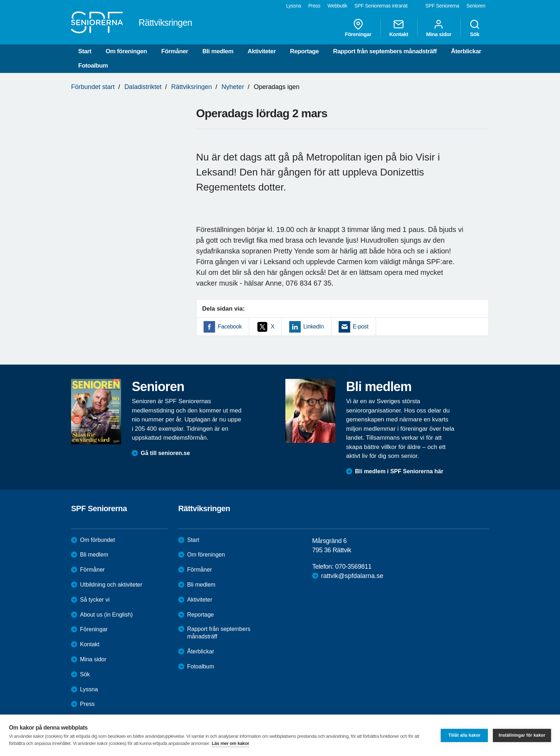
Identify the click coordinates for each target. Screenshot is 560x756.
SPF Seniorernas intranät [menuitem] (381, 6)
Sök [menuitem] (475, 28)
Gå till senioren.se (165, 453)
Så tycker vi (95, 600)
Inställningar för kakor (522, 735)
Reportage (304, 51)
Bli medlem (218, 51)
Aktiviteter (262, 51)
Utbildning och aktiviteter (111, 585)
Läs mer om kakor (231, 743)
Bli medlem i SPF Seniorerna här (399, 471)
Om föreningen (126, 51)
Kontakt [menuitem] (399, 28)
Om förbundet (97, 540)
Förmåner (174, 51)
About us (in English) (106, 615)
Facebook (230, 327)
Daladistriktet (143, 87)
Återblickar (466, 51)
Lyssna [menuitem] (294, 6)
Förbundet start (93, 87)
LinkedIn (313, 327)
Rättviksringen (191, 87)
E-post (361, 327)
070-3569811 (353, 567)
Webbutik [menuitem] (337, 6)
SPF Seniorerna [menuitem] (442, 6)
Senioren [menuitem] (476, 6)
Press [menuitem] (314, 6)
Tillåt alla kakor (464, 735)
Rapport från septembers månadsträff (385, 51)
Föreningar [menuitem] (358, 28)
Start (85, 51)
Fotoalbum (93, 66)
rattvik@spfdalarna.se (352, 576)
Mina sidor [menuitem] (439, 28)
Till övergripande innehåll (0, 0)
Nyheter (233, 87)
